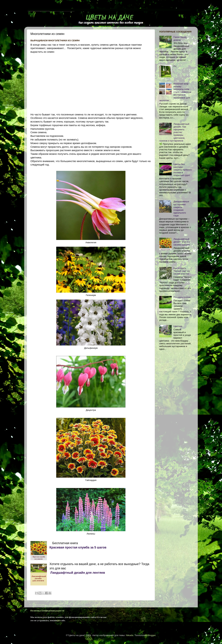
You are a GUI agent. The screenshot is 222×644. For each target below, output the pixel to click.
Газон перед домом (180, 38)
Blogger (152, 635)
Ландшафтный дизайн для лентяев (77, 573)
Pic (175, 66)
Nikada (130, 635)
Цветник (178, 326)
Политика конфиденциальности (47, 611)
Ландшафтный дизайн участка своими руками (182, 242)
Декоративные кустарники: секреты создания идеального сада (181, 209)
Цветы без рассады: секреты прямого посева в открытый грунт (182, 170)
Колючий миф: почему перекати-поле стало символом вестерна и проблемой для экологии (175, 92)
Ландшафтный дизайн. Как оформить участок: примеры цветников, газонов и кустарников (174, 132)
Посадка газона (182, 297)
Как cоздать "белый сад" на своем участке (182, 271)
